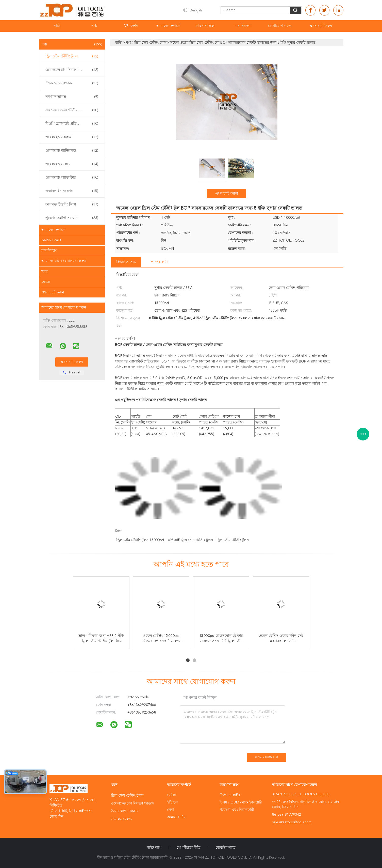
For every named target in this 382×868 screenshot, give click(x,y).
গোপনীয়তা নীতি (188, 848)
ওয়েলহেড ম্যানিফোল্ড (72, 151)
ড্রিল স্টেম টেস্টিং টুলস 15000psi (140, 540)
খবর (45, 272)
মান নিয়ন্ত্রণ (242, 26)
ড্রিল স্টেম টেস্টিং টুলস (72, 56)
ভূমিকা (172, 795)
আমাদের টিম (176, 817)
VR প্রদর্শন (131, 26)
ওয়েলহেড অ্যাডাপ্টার (72, 178)
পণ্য (94, 26)
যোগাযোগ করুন (280, 26)
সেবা (170, 810)
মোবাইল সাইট (226, 848)
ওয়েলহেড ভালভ (72, 164)
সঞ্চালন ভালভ (72, 97)
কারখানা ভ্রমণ (205, 26)
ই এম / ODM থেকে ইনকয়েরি (241, 802)
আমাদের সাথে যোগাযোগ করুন (64, 261)
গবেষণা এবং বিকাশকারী (237, 810)
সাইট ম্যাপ (154, 848)
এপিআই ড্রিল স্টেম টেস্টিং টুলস (190, 540)
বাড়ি (57, 26)
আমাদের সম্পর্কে (168, 26)
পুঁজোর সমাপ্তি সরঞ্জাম (72, 218)
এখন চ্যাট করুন (321, 26)
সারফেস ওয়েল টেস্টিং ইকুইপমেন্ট (72, 110)
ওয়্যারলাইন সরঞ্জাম (72, 191)
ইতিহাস (172, 802)
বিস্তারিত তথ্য (126, 262)
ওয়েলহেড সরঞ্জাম (72, 137)
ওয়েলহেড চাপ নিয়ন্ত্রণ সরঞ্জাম (72, 70)
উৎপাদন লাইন (230, 795)
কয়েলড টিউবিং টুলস (72, 204)
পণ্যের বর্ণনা (160, 262)
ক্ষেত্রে (46, 282)
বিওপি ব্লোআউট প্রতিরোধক (72, 124)
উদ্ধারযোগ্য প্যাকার (72, 83)
